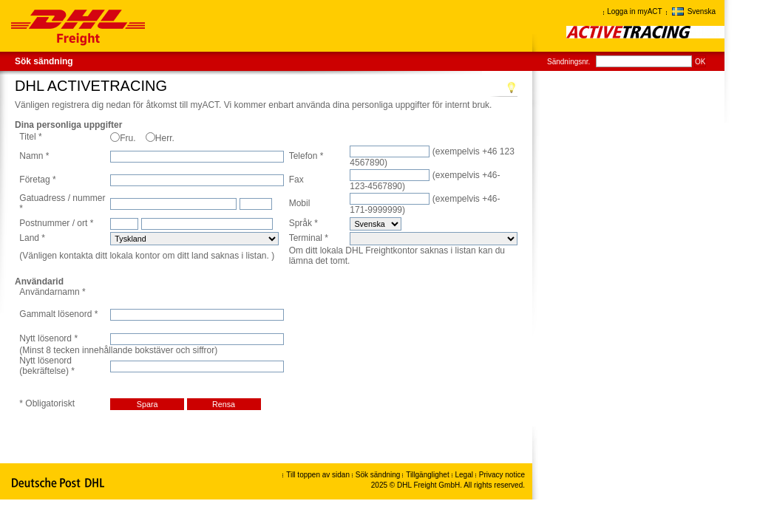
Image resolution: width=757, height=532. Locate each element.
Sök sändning (44, 61)
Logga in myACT (634, 11)
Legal (465, 475)
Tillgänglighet (428, 475)
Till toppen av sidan (318, 475)
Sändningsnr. (568, 62)
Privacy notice (502, 475)
